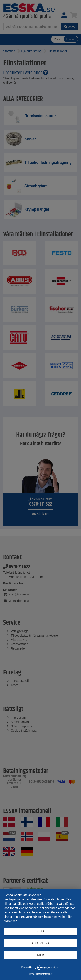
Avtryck (32, 974)
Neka (40, 931)
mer (40, 955)
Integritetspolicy (45, 974)
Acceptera (41, 943)
